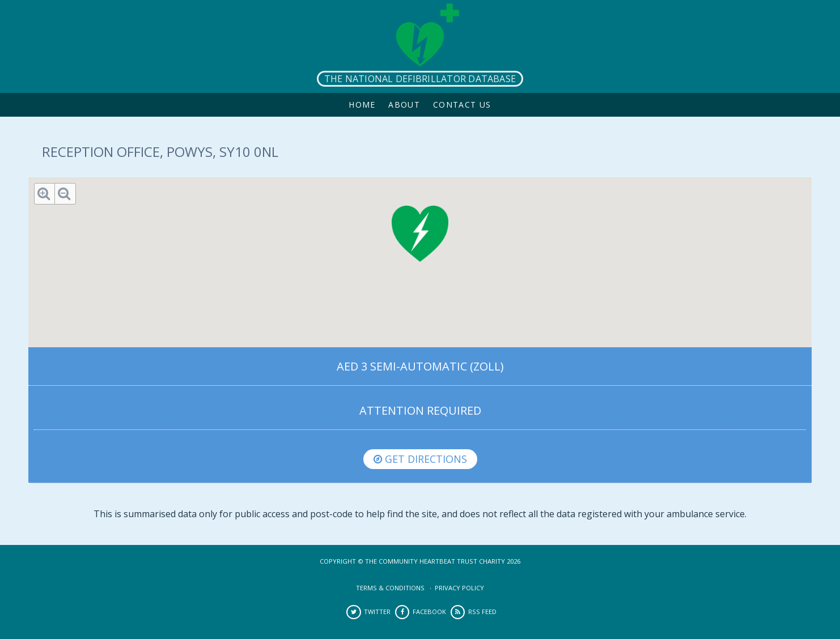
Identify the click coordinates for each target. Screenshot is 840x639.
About (404, 105)
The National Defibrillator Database (420, 79)
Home (362, 105)
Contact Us (462, 105)
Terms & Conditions (390, 588)
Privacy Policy (459, 588)
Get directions (420, 459)
